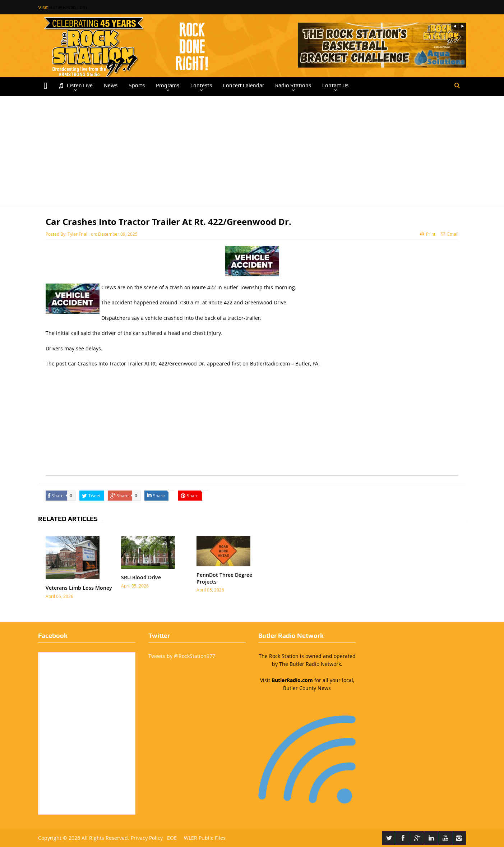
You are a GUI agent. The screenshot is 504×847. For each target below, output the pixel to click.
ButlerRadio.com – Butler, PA (284, 363)
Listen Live (75, 86)
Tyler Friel (77, 234)
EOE (170, 838)
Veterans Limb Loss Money (79, 588)
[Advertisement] (252, 155)
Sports (137, 86)
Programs (168, 86)
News (111, 86)
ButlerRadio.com (68, 7)
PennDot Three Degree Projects (224, 578)
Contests (201, 86)
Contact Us (335, 86)
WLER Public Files (205, 838)
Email (450, 234)
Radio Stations (293, 86)
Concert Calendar (244, 86)
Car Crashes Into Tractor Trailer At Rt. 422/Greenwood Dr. (137, 363)
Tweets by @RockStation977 (182, 656)
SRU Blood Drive (141, 577)
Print (428, 234)
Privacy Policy (147, 838)
